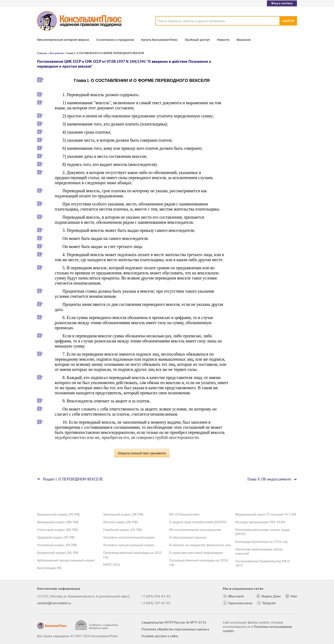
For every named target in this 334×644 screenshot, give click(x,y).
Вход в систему (282, 3)
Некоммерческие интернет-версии (63, 40)
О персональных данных (188, 537)
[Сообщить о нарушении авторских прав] (97, 625)
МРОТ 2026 (112, 564)
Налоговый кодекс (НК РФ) (57, 530)
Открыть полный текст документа (142, 453)
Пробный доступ (197, 40)
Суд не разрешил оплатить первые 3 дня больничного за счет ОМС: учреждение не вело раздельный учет (265, 153)
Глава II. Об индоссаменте (269, 479)
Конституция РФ (49, 568)
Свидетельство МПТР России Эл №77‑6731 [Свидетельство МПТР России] (174, 622)
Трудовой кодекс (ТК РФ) (56, 537)
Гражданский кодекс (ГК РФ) (58, 514)
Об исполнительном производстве (195, 530)
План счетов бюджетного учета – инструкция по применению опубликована (261, 130)
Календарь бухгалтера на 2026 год (261, 541)
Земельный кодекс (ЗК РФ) (123, 514)
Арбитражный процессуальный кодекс (66, 560)
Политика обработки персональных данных (175, 629)
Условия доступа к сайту (160, 636)
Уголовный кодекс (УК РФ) (57, 545)
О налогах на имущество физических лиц (200, 545)
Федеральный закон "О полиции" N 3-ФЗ (266, 514)
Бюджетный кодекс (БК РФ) (58, 553)
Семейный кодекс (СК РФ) (122, 530)
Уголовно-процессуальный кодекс (129, 545)
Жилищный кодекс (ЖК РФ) (58, 522)
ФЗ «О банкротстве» (184, 514)
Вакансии (244, 40)
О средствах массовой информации (196, 553)
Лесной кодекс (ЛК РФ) (120, 522)
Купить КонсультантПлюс (159, 40)
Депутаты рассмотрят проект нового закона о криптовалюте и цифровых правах (263, 106)
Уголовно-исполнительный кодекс (129, 537)
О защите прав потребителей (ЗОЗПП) (198, 522)
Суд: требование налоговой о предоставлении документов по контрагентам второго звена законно (264, 83)
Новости (223, 40)
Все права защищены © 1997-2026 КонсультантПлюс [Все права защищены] (78, 636)
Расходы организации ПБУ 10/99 (260, 522)
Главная (42, 53)
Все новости (246, 167)
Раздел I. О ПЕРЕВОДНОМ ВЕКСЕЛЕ (73, 479)
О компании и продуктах (115, 40)
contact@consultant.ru (54, 603)
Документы (57, 53)
